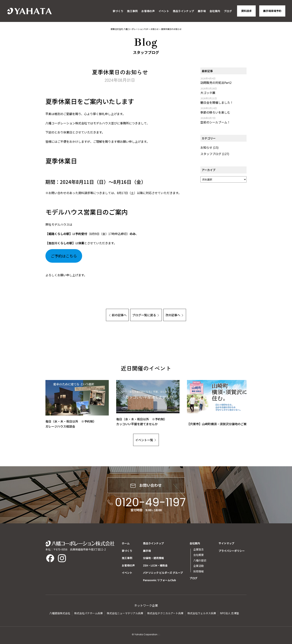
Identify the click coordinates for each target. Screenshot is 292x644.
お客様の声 (148, 11)
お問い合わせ (146, 485)
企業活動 (199, 566)
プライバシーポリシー (232, 551)
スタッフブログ (211, 154)
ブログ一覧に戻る (144, 315)
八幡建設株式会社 (60, 613)
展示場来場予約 (272, 11)
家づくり (118, 11)
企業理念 (199, 549)
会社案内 (215, 11)
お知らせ (206, 147)
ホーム (126, 543)
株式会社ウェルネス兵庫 (202, 613)
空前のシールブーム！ (215, 122)
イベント (164, 11)
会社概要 (199, 555)
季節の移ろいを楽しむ (215, 112)
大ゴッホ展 (208, 93)
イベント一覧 (144, 440)
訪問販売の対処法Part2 (216, 83)
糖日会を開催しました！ (217, 102)
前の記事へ (119, 315)
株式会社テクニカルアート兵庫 (165, 613)
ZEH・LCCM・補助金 (155, 565)
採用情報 (199, 571)
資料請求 (246, 11)
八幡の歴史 (200, 560)
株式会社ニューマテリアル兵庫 (125, 613)
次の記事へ (173, 315)
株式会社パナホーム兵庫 (88, 613)
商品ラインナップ (183, 11)
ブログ (228, 11)
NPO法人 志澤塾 (229, 613)
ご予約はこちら (64, 256)
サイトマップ (226, 543)
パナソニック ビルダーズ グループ (163, 573)
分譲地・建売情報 (153, 558)
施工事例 (132, 11)
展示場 (202, 11)
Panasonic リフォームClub (160, 580)
